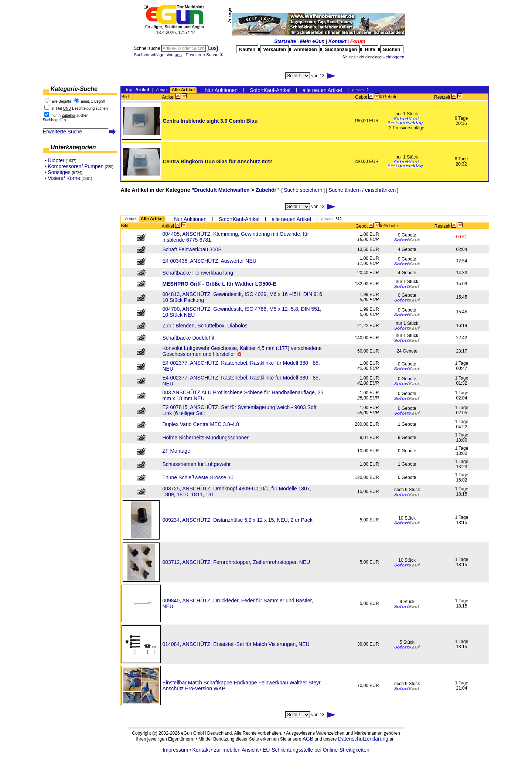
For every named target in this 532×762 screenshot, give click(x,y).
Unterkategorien (73, 147)
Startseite (285, 41)
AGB (308, 739)
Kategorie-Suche (74, 89)
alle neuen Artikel (322, 90)
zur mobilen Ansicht (236, 750)
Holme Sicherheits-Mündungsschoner (205, 438)
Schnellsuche (148, 48)
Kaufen (247, 49)
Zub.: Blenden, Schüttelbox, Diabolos (205, 326)
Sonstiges (59, 172)
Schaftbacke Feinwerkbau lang (197, 273)
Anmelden (305, 49)
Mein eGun (312, 41)
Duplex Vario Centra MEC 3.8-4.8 (201, 424)
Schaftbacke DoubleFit (188, 338)
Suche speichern (303, 190)
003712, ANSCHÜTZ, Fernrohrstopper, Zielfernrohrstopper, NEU (236, 562)
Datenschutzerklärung (363, 739)
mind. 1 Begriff (93, 101)
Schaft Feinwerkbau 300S (192, 249)
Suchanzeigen (341, 49)
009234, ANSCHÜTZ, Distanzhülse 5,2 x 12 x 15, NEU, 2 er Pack (237, 520)
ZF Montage (176, 451)
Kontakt (337, 41)
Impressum (175, 750)
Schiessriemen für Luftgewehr (196, 464)
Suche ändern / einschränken (362, 190)
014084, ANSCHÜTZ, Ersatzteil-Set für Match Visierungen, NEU (236, 644)
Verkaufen (274, 49)
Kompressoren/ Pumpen (76, 166)
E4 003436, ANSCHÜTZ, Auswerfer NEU (209, 261)
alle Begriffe (62, 101)
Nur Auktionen (221, 90)
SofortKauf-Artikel (270, 90)
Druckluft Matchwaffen (222, 190)
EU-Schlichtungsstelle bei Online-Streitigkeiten (316, 750)
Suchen (392, 49)
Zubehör (266, 190)
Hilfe (370, 49)
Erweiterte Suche (63, 132)
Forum (358, 41)
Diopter (56, 160)
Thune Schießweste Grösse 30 (198, 477)
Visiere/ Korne (64, 178)
